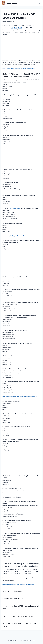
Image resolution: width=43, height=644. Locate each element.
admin (5, 21)
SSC (12, 28)
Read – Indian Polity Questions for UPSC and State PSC (19, 69)
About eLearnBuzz (13, 640)
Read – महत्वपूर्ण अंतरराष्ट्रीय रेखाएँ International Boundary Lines (20, 397)
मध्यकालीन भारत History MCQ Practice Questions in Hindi (21, 607)
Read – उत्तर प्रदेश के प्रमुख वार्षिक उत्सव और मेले (14, 236)
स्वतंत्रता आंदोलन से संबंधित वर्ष (12, 591)
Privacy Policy (31, 640)
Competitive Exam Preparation (11, 11)
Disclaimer (23, 640)
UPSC (15, 28)
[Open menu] (40, 3)
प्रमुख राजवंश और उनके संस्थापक (13, 599)
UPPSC (20, 28)
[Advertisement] (21, 48)
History (21, 11)
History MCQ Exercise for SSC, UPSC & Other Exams (19, 625)
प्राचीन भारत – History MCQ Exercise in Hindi (18, 616)
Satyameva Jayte (15, 208)
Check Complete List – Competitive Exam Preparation (18, 585)
